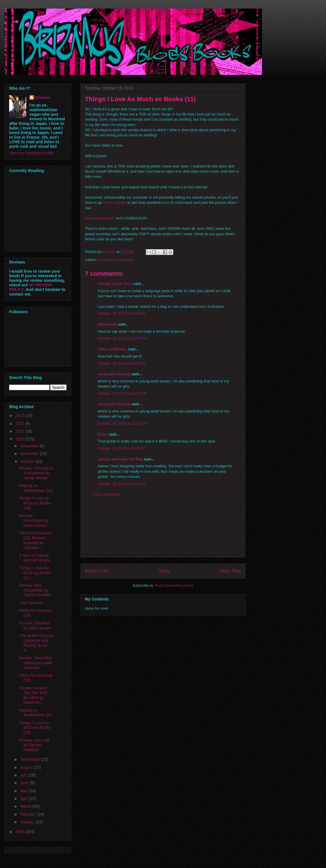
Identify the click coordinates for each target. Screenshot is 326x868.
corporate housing (114, 374)
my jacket (106, 260)
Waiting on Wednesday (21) (36, 713)
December (30, 446)
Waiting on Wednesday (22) (36, 488)
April (25, 799)
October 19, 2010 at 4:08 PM (121, 363)
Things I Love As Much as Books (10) (35, 728)
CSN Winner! (31, 603)
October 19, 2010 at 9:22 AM (121, 313)
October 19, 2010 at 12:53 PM (122, 338)
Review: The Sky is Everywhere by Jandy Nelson (36, 473)
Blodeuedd (107, 324)
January (28, 822)
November (30, 454)
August (27, 767)
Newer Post (97, 571)
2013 (20, 416)
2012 (20, 424)
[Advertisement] (163, 532)
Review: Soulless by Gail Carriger (35, 625)
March (26, 806)
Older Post (230, 571)
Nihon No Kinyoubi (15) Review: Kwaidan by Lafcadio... (36, 540)
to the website (115, 202)
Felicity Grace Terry (115, 284)
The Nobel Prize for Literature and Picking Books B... (36, 643)
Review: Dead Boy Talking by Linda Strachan (36, 663)
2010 (20, 439)
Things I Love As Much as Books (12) (35, 503)
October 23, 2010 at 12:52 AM (122, 393)
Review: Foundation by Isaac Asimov (34, 520)
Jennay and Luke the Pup (120, 459)
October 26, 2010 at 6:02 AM (121, 484)
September (30, 759)
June (25, 783)
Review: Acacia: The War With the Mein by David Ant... (33, 695)
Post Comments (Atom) (174, 585)
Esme (103, 434)
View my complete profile (31, 153)
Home (164, 571)
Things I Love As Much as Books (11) (35, 573)
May (24, 791)
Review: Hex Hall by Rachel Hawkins (34, 745)
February (29, 814)
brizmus (43, 97)
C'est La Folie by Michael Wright (34, 558)
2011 (20, 431)
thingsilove (125, 260)
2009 (20, 832)
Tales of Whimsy (112, 349)
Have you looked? (100, 218)
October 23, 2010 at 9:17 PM (121, 448)
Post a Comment (106, 494)
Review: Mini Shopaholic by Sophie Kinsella (35, 590)
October (28, 462)
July (24, 775)
